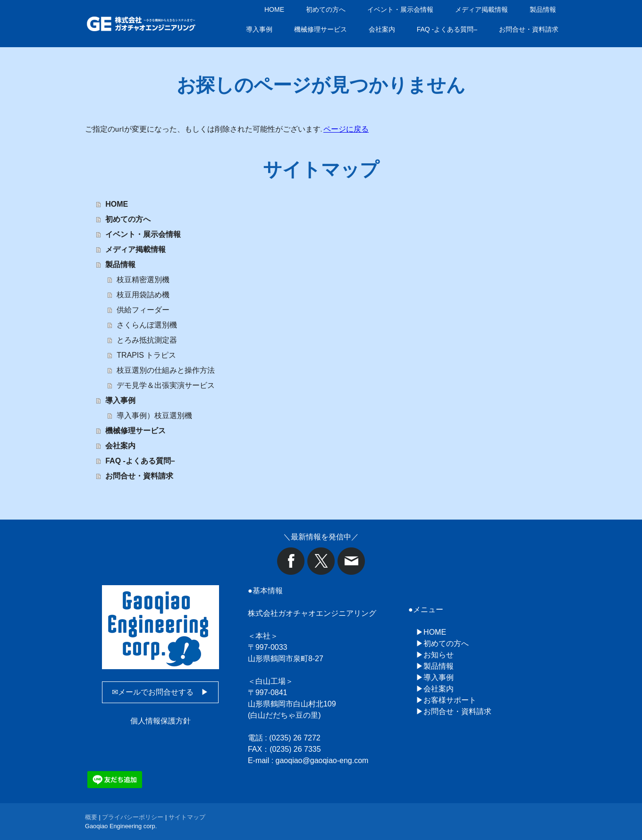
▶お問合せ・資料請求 (454, 711)
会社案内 (382, 29)
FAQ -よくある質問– (447, 29)
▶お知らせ (435, 655)
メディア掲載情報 (481, 9)
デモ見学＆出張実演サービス (166, 385)
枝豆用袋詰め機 (143, 295)
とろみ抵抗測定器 (147, 340)
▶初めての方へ (442, 643)
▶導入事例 (435, 677)
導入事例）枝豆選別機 (154, 416)
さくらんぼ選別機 (147, 325)
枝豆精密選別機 (143, 280)
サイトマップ (187, 817)
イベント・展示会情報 (400, 9)
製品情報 (543, 9)
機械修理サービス (321, 29)
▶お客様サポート (446, 700)
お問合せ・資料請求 (529, 29)
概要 (91, 817)
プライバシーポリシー (133, 817)
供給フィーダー (143, 310)
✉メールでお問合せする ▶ (160, 692)
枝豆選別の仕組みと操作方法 (166, 370)
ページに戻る (346, 129)
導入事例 (259, 29)
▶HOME (431, 632)
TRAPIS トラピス (146, 355)
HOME (274, 9)
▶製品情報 (435, 666)
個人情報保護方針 (160, 721)
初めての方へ (326, 9)
